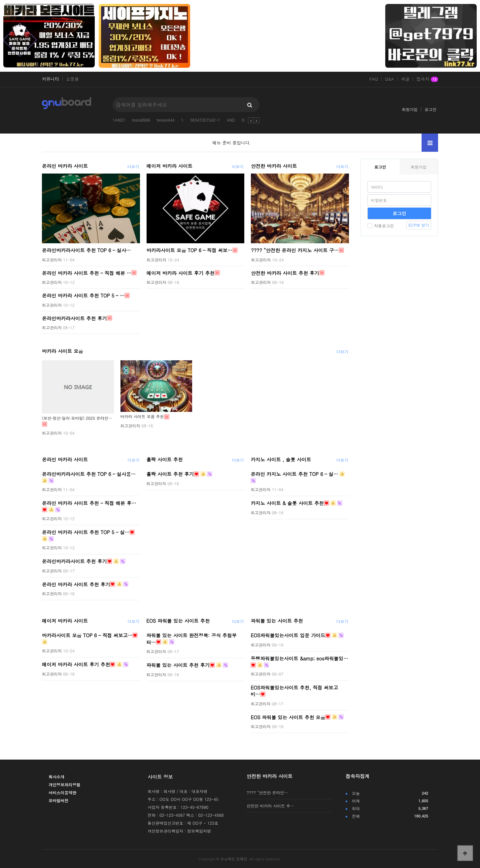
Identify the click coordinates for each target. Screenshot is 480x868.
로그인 (430, 109)
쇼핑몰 (72, 79)
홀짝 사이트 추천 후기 (170, 474)
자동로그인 (381, 226)
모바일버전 (58, 800)
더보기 (133, 166)
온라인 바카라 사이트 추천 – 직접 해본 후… (89, 503)
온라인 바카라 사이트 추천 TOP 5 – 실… (86, 532)
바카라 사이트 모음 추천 (142, 416)
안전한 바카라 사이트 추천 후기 (285, 273)
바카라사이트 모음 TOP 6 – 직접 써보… (189, 250)
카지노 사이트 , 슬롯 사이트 (281, 459)
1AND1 (119, 120)
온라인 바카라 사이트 (65, 166)
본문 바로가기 (0, 0)
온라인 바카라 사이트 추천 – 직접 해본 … (87, 273)
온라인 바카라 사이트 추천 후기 (76, 584)
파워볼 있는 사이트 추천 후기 (178, 665)
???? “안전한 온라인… (267, 792)
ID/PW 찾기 (419, 225)
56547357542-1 (205, 120)
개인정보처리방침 (64, 785)
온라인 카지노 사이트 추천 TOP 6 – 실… (294, 474)
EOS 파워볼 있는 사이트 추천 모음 (288, 717)
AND (231, 120)
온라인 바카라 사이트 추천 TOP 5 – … (83, 296)
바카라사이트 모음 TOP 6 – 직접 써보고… (87, 635)
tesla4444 (166, 120)
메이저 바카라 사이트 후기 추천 (181, 273)
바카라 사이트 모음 (63, 351)
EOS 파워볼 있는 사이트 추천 (178, 621)
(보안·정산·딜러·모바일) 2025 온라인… (77, 418)
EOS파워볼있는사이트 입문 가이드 (288, 635)
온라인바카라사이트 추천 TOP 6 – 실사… (86, 250)
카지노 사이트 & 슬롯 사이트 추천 (287, 503)
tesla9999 (141, 120)
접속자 (427, 79)
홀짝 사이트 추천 (164, 459)
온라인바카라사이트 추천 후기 (74, 318)
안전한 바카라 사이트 (274, 166)
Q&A (390, 79)
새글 (405, 79)
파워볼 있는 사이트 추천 (277, 621)
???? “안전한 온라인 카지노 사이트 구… (295, 250)
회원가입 (410, 109)
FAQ (374, 79)
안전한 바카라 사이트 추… (270, 806)
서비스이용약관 (62, 792)
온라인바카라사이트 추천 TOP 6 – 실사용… (89, 474)
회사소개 (56, 777)
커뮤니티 (51, 79)
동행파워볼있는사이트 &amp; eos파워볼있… (299, 658)
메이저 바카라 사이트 (170, 166)
